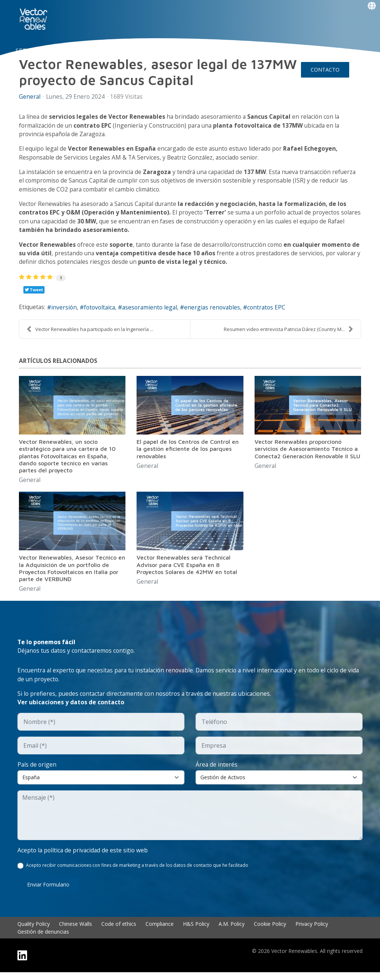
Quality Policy (34, 932)
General (30, 485)
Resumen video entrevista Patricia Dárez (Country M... (289, 334)
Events (34, 88)
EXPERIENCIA (139, 50)
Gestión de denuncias (43, 939)
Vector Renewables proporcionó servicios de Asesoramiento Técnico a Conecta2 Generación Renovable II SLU (307, 453)
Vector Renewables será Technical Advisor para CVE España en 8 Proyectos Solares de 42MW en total (187, 570)
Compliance (160, 932)
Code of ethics (119, 932)
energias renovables (219, 312)
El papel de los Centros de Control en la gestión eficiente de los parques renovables (188, 453)
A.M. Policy (232, 932)
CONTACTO (325, 70)
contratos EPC (275, 312)
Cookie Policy (270, 932)
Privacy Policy (312, 932)
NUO (64, 50)
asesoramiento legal (155, 312)
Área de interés (217, 771)
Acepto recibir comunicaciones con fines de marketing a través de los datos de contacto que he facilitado (137, 873)
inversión (65, 312)
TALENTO (179, 50)
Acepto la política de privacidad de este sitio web (84, 858)
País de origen (37, 771)
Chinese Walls (76, 932)
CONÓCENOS (96, 50)
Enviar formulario (48, 892)
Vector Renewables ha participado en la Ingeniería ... (90, 334)
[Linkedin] (22, 963)
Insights (224, 50)
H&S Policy (196, 932)
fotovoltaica (102, 312)
